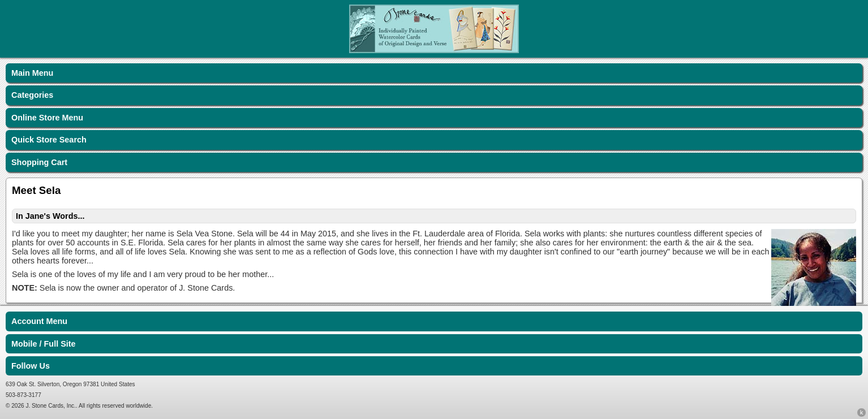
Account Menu (39, 321)
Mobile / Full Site (44, 344)
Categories (32, 95)
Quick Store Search (49, 140)
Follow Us (31, 366)
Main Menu (32, 73)
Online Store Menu (47, 118)
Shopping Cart (39, 162)
